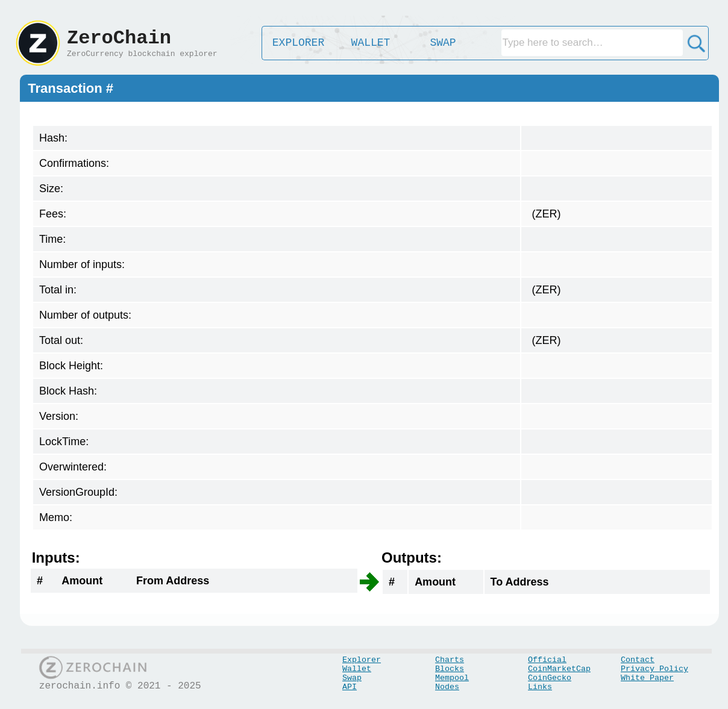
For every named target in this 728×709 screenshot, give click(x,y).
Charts (450, 660)
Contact (638, 660)
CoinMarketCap (559, 669)
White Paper (647, 678)
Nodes (447, 687)
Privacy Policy (654, 669)
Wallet (357, 669)
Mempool (452, 678)
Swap (352, 678)
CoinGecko (550, 678)
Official (547, 660)
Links (540, 687)
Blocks (450, 669)
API (350, 687)
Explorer (362, 660)
